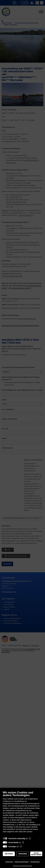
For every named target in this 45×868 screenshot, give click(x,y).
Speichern (23, 854)
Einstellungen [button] (35, 862)
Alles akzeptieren (36, 854)
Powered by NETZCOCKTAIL (22, 866)
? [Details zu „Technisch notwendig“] (30, 838)
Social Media (13, 842)
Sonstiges (12, 846)
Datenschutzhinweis (22, 862)
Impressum (9, 862)
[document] (22, 813)
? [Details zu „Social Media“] (23, 842)
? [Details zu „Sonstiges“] (21, 846)
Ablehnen (9, 854)
